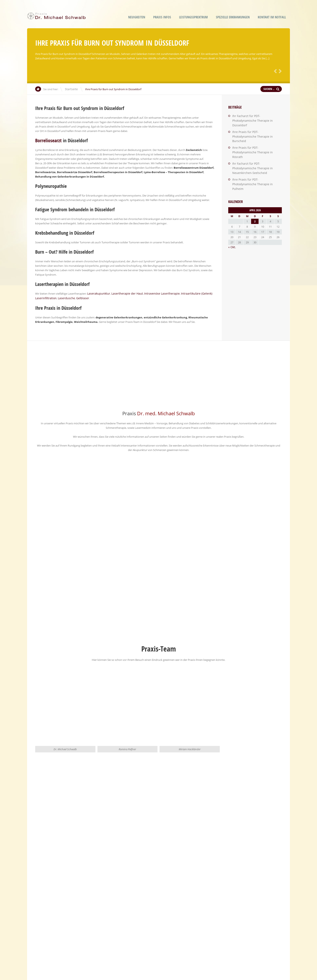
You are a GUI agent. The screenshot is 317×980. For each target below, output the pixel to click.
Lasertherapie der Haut (123, 293)
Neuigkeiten (137, 17)
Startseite (71, 89)
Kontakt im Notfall (272, 17)
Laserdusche (63, 298)
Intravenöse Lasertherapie (154, 293)
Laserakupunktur (98, 293)
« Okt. (232, 222)
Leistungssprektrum (193, 17)
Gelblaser (78, 298)
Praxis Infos (162, 17)
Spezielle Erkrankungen (233, 17)
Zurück (275, 71)
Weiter (279, 71)
